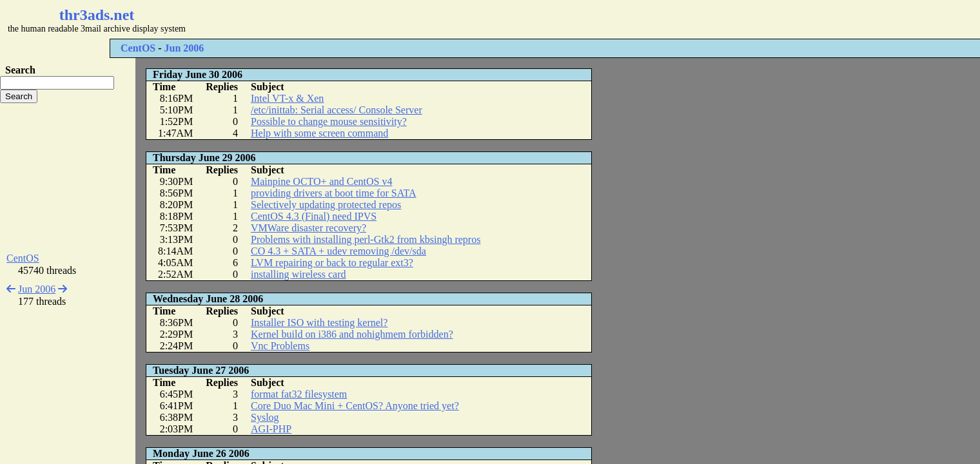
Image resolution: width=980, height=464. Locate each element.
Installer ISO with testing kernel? (319, 323)
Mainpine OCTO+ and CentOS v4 (321, 181)
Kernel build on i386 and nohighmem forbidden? (352, 334)
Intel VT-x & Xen (287, 98)
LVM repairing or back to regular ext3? (332, 263)
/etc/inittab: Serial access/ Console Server (337, 110)
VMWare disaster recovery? (309, 228)
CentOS (138, 48)
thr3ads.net (97, 15)
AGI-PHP (271, 429)
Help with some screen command (319, 133)
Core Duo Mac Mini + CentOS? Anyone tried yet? (355, 406)
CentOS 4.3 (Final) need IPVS (314, 216)
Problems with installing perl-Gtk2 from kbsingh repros (366, 239)
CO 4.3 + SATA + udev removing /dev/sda (338, 251)
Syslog (265, 417)
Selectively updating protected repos (326, 205)
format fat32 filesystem (299, 394)
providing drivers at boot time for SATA (333, 193)
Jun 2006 (184, 48)
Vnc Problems (280, 346)
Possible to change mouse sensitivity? (329, 121)
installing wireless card (299, 274)
